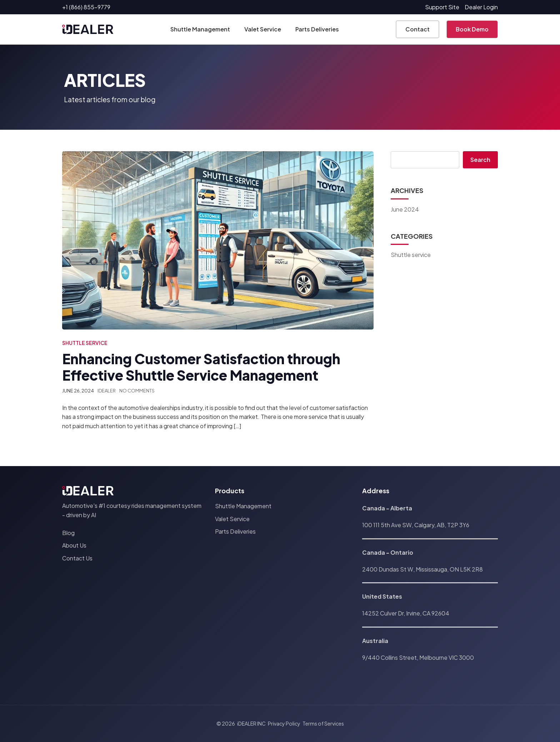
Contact (417, 29)
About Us (74, 545)
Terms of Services (323, 723)
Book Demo (472, 29)
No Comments (137, 391)
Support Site (442, 7)
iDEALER (107, 391)
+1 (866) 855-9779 (86, 7)
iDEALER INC (251, 723)
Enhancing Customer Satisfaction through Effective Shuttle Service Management (201, 367)
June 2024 (405, 209)
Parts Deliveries (317, 29)
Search (480, 160)
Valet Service (263, 29)
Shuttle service (85, 343)
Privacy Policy (284, 723)
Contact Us (77, 558)
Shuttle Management (200, 29)
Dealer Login (481, 7)
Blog (68, 533)
